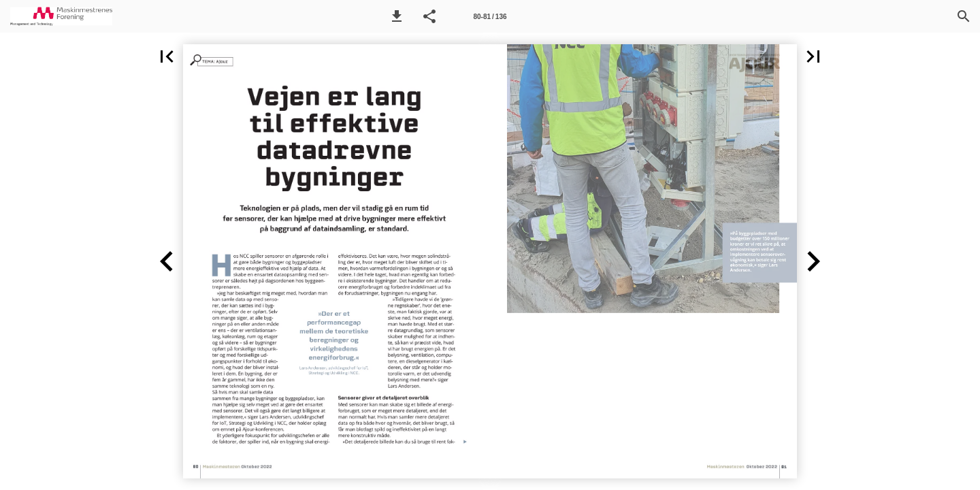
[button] (397, 16)
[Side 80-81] (490, 16)
